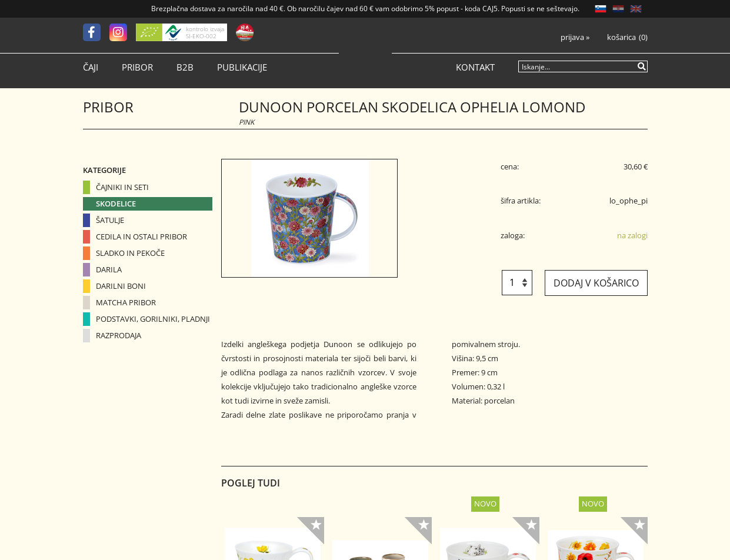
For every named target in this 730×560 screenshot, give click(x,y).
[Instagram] (123, 32)
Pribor (137, 67)
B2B (185, 67)
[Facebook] (96, 32)
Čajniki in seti (122, 187)
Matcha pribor (126, 302)
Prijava (575, 37)
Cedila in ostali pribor (141, 236)
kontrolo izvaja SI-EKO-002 (205, 32)
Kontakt (475, 67)
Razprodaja (119, 335)
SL (601, 9)
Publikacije (242, 67)
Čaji (91, 67)
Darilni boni (121, 286)
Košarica (621, 37)
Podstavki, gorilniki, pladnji (153, 319)
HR (618, 9)
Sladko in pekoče (130, 253)
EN (636, 9)
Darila (109, 269)
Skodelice (116, 204)
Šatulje (110, 220)
